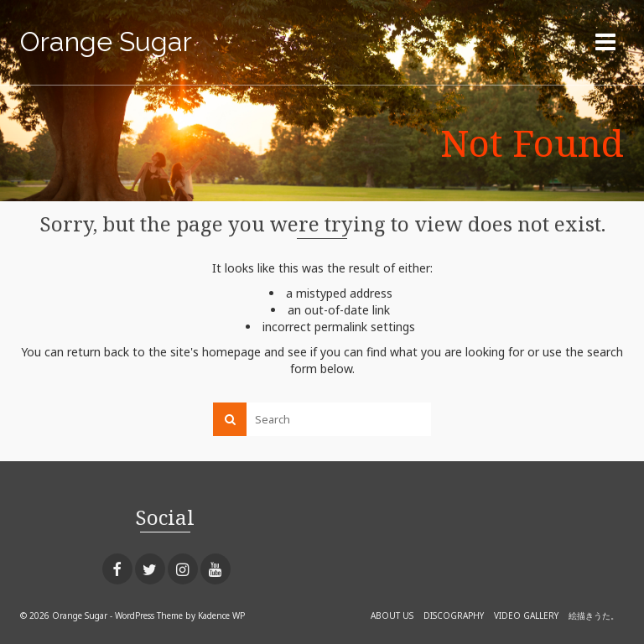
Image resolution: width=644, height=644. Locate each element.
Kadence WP (221, 615)
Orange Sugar (106, 42)
